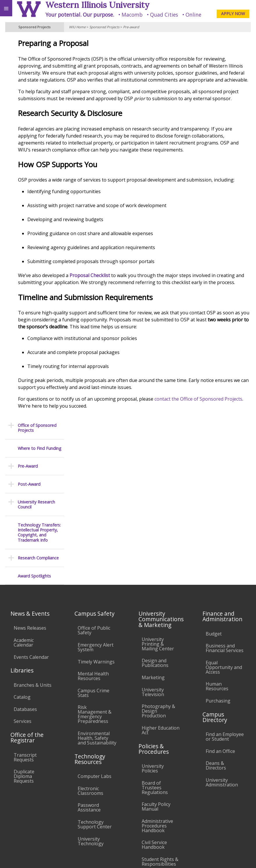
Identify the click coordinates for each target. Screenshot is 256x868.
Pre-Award (28, 84)
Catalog (22, 578)
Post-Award (29, 102)
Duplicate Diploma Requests (24, 657)
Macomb (132, 15)
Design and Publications (155, 543)
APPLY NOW (233, 14)
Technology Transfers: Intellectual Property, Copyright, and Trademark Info (39, 150)
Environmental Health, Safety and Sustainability (97, 619)
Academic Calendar (24, 523)
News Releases (30, 508)
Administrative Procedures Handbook (157, 706)
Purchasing (218, 581)
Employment (51, 814)
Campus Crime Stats (94, 573)
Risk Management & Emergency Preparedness (95, 595)
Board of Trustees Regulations (155, 668)
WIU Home (77, 27)
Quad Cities (164, 15)
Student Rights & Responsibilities (160, 742)
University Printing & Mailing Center (158, 524)
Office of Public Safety (94, 511)
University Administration (222, 663)
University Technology (91, 722)
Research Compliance (38, 176)
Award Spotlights (34, 194)
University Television (153, 573)
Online (193, 15)
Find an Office (220, 632)
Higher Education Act (161, 611)
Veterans (119, 814)
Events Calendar (31, 538)
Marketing (153, 558)
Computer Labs (95, 657)
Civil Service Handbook (154, 725)
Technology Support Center (95, 705)
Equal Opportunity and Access (224, 548)
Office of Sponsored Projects (37, 46)
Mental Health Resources (93, 557)
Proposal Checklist (141, 310)
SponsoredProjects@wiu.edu (223, 838)
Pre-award (131, 27)
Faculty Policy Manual (156, 687)
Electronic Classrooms (90, 671)
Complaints (154, 757)
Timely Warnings (96, 542)
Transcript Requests (25, 638)
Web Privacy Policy (240, 857)
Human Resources (217, 567)
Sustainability (87, 814)
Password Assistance (89, 688)
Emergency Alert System (96, 528)
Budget (214, 514)
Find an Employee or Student (225, 617)
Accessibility (17, 814)
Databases (25, 590)
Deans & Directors (216, 646)
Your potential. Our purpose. (80, 15)
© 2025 (132, 857)
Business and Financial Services (225, 529)
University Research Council (36, 122)
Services (23, 602)
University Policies (153, 649)
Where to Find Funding (40, 66)
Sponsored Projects (104, 27)
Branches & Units (33, 566)
